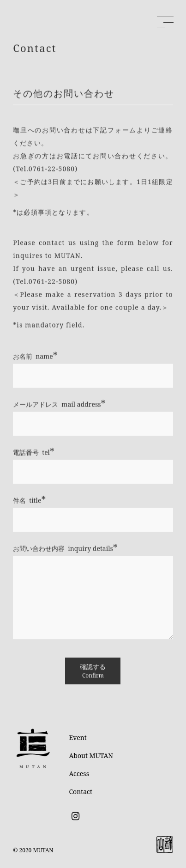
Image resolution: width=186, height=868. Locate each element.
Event (78, 737)
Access (79, 774)
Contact (81, 792)
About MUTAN (91, 756)
